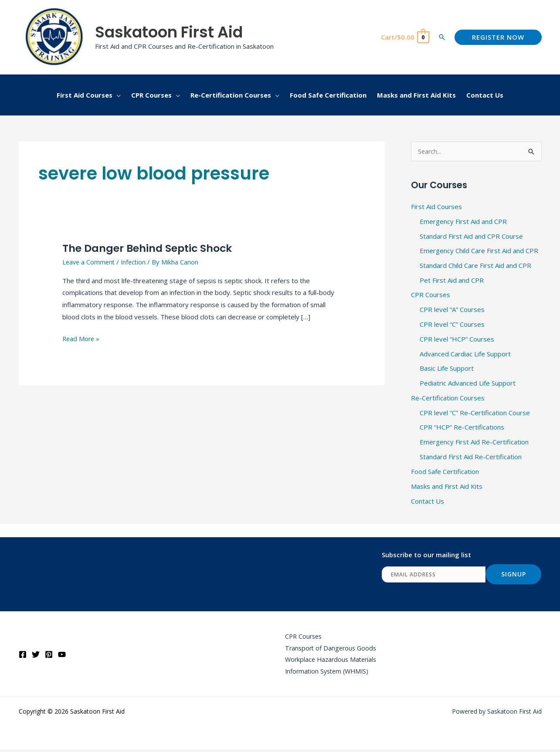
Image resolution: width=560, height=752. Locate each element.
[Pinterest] (49, 656)
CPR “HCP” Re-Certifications (462, 427)
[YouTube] (62, 656)
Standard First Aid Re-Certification (471, 457)
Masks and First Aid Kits (447, 486)
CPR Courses (431, 295)
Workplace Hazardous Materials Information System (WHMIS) (328, 667)
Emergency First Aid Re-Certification (474, 442)
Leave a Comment (90, 262)
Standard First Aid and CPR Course (471, 236)
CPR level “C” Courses (452, 325)
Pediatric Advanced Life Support (468, 383)
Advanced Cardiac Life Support (465, 354)
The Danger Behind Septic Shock (152, 248)
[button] (442, 37)
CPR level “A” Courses (452, 310)
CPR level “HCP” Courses (457, 339)
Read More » (82, 338)
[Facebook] (23, 656)
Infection (136, 262)
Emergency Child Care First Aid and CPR (479, 251)
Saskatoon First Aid (169, 32)
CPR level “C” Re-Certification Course (475, 413)
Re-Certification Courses (448, 398)
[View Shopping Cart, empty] (404, 37)
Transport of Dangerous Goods (328, 649)
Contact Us (428, 501)
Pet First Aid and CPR (452, 281)
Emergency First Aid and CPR (463, 222)
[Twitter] (36, 656)
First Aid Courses (436, 207)
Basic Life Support (447, 369)
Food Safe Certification (445, 471)
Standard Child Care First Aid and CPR (475, 266)
